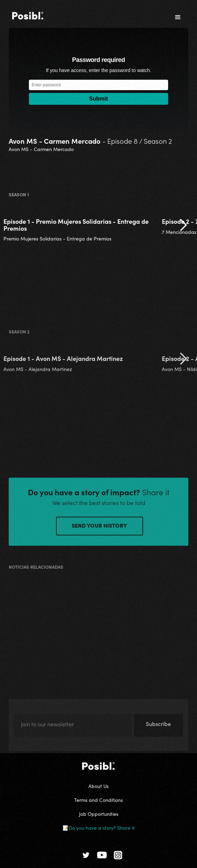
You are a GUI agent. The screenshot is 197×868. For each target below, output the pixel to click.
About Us (98, 786)
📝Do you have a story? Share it (99, 828)
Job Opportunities (99, 814)
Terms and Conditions (98, 800)
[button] (178, 17)
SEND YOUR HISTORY (99, 527)
